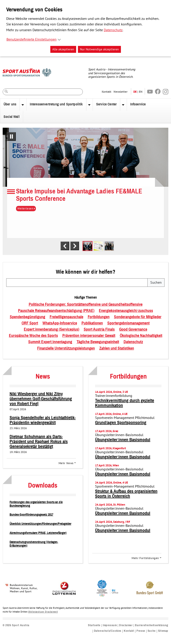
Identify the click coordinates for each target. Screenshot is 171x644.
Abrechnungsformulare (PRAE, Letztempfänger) (38, 533)
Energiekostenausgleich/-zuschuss (126, 311)
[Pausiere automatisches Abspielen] (11, 136)
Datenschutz (113, 30)
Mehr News (66, 463)
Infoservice (138, 104)
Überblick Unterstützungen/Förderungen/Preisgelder (40, 524)
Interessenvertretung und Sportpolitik (56, 104)
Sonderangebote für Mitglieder (138, 317)
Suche (152, 631)
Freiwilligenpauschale (66, 317)
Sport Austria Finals (99, 330)
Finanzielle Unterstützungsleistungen (66, 349)
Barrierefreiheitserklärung (152, 625)
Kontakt (107, 92)
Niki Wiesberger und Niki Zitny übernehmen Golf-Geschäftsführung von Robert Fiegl (41, 399)
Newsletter (121, 92)
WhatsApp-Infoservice (60, 323)
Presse (141, 631)
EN (141, 92)
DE (135, 92)
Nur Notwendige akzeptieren (99, 49)
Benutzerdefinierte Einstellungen (32, 39)
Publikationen (92, 323)
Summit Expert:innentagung (50, 342)
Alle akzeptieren (63, 49)
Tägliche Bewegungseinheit (98, 342)
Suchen (156, 283)
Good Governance (133, 330)
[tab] (88, 246)
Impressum (110, 625)
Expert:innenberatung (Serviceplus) (52, 330)
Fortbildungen (99, 317)
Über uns (10, 104)
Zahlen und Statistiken (117, 349)
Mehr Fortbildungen (145, 558)
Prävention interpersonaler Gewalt (89, 336)
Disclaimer (126, 625)
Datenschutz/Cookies (108, 631)
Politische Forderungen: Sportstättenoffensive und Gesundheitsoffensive (86, 305)
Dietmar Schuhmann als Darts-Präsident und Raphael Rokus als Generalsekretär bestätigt (39, 442)
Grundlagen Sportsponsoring (121, 423)
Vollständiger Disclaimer (43, 612)
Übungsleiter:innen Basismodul (123, 440)
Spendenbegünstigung (27, 317)
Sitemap (163, 631)
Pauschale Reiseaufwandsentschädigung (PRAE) (56, 311)
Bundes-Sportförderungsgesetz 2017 (31, 515)
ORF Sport (30, 323)
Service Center (106, 104)
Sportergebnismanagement (128, 323)
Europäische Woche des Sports (33, 336)
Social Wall (12, 117)
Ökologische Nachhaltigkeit (141, 336)
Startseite (94, 625)
